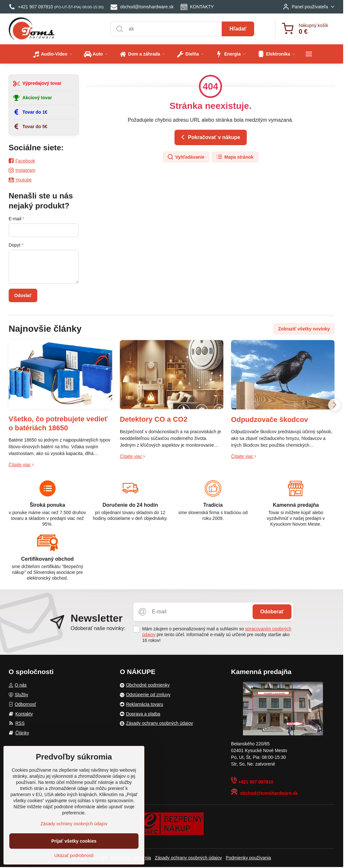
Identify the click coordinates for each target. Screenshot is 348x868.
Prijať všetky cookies (74, 841)
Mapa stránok (235, 157)
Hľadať (238, 29)
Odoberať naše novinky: (98, 628)
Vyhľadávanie (186, 157)
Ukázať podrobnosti (74, 855)
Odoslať (23, 295)
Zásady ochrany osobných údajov (188, 858)
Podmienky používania (248, 858)
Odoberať (272, 612)
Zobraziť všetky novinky (304, 329)
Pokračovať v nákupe (210, 137)
